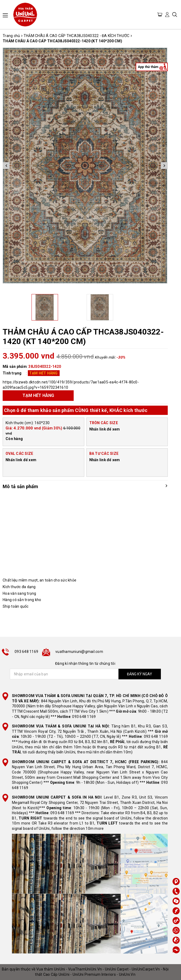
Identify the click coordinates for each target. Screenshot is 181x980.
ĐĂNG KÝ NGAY (140, 674)
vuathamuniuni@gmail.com (79, 652)
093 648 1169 (26, 652)
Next (164, 166)
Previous (6, 166)
